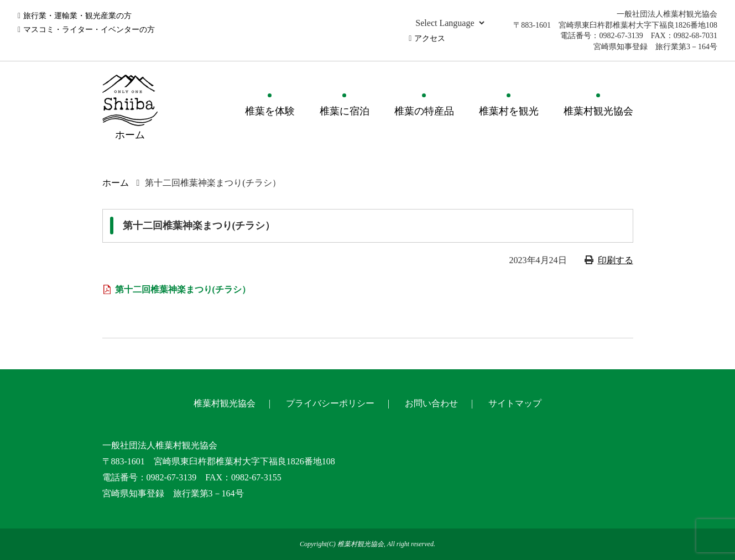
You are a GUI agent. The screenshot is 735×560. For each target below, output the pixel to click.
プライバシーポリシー (330, 403)
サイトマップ (515, 403)
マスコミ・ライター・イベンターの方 (89, 30)
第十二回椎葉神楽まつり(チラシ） (183, 289)
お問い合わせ (431, 403)
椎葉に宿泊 (345, 111)
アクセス (430, 38)
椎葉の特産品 (424, 111)
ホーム (116, 183)
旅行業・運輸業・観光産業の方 (77, 16)
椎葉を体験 (270, 111)
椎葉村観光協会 (598, 111)
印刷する (616, 260)
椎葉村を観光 (509, 111)
